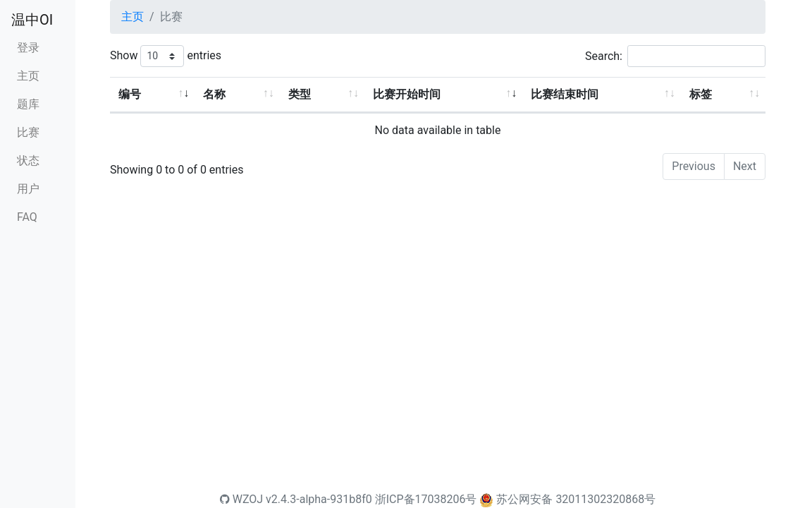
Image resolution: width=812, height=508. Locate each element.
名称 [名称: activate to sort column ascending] (214, 94)
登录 (28, 48)
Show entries (166, 56)
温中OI (32, 20)
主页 (28, 76)
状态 (28, 161)
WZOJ (241, 499)
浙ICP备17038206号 (426, 499)
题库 (28, 104)
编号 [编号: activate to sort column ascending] (130, 94)
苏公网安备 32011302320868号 (576, 499)
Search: (675, 56)
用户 (28, 189)
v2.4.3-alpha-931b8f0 (319, 499)
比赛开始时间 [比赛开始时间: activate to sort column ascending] (407, 94)
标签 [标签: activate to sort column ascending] (701, 94)
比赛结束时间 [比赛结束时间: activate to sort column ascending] (565, 94)
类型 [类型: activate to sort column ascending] (300, 94)
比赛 (28, 132)
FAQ (27, 217)
